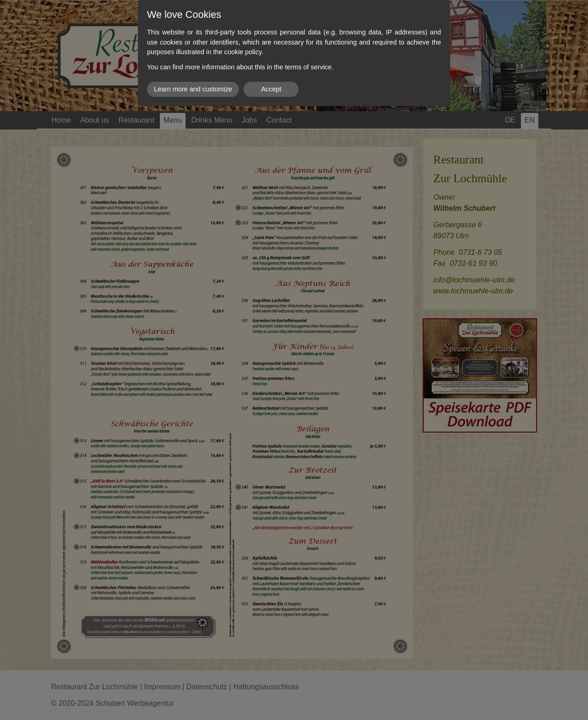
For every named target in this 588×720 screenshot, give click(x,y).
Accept (271, 89)
